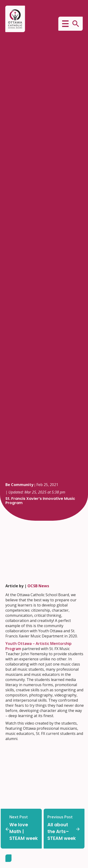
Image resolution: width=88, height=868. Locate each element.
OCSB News (38, 586)
